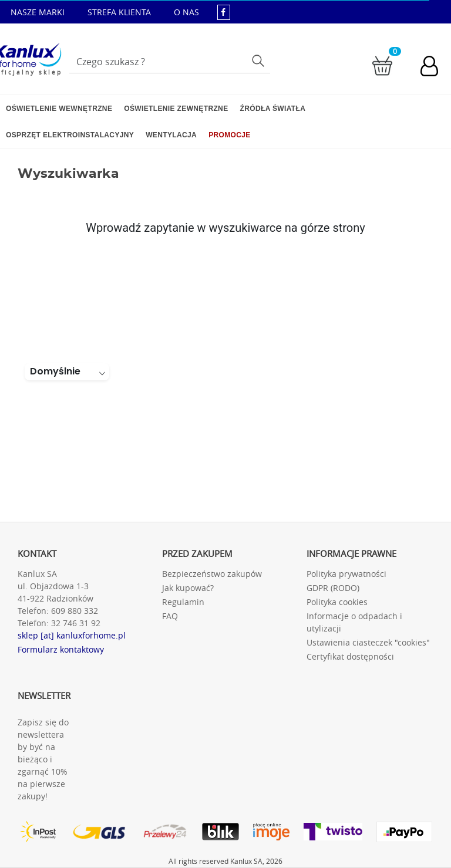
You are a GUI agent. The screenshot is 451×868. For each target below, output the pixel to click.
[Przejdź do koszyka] (382, 65)
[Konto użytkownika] (435, 67)
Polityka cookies (337, 602)
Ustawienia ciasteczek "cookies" (368, 642)
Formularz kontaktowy (61, 649)
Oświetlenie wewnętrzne (59, 109)
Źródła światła (273, 109)
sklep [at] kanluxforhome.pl (72, 635)
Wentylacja (171, 135)
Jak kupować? (188, 588)
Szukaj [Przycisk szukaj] (259, 60)
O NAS (186, 12)
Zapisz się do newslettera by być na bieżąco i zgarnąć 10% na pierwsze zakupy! (43, 759)
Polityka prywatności (346, 574)
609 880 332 (75, 611)
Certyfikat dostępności (350, 656)
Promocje (230, 135)
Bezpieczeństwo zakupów (212, 574)
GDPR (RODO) (333, 588)
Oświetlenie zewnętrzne (176, 109)
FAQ (170, 616)
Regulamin (183, 602)
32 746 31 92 (76, 623)
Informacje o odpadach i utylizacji (354, 622)
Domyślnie (55, 371)
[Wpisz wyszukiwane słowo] (170, 62)
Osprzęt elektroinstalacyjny (70, 135)
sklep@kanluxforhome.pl (254, 36)
